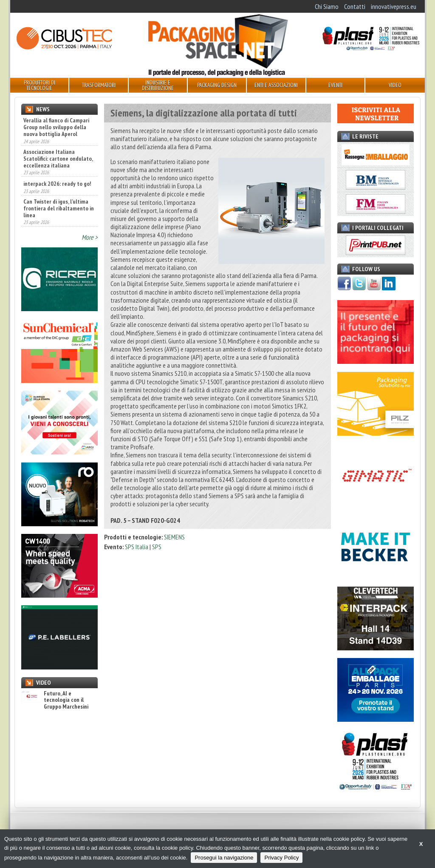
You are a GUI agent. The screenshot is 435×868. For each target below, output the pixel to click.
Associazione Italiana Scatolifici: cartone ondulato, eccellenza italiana (58, 159)
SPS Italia (137, 547)
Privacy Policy (281, 858)
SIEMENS (174, 537)
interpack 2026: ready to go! (57, 184)
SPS (157, 547)
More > (90, 237)
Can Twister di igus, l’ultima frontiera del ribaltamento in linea (59, 208)
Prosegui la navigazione (224, 858)
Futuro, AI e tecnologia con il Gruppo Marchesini (55, 700)
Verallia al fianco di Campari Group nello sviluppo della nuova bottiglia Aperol (56, 127)
